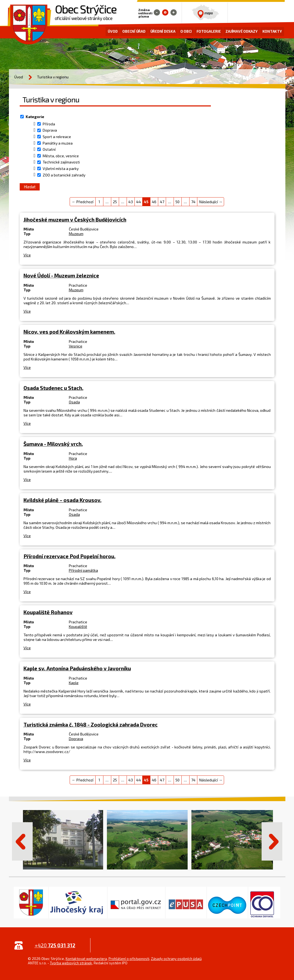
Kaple (74, 683)
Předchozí (22, 841)
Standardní (165, 12)
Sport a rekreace (57, 137)
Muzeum (76, 234)
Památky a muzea (58, 143)
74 (193, 202)
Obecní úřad (134, 31)
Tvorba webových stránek (71, 963)
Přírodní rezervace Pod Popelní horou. (70, 556)
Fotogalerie (209, 31)
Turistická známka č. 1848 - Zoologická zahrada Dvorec (91, 725)
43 (131, 202)
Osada (74, 402)
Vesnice (76, 346)
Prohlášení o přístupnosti (129, 959)
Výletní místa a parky (61, 168)
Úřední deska (163, 31)
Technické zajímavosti (61, 162)
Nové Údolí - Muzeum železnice (61, 275)
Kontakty (272, 31)
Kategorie (35, 117)
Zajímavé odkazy (241, 31)
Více (27, 255)
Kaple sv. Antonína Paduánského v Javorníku (77, 668)
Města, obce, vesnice (61, 156)
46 (154, 202)
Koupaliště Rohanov (48, 612)
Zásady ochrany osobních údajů (176, 959)
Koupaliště (78, 626)
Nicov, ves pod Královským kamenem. (69, 332)
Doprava (50, 130)
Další (272, 841)
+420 (55, 945)
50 (178, 202)
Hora (73, 458)
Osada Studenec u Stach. (53, 388)
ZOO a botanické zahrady (64, 175)
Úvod (113, 31)
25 (115, 202)
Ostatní (49, 149)
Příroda (49, 124)
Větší (174, 12)
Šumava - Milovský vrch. (53, 444)
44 (138, 202)
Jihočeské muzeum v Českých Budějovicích (75, 220)
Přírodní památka (83, 570)
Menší (157, 12)
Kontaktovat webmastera (86, 959)
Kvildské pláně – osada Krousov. (62, 500)
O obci (186, 31)
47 (162, 202)
